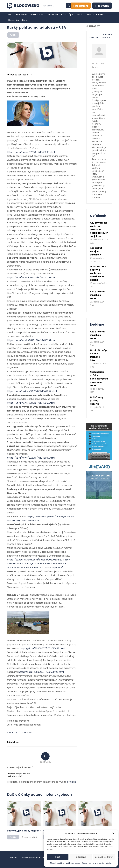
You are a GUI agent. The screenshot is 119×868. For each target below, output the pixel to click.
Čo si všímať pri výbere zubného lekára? (99, 355)
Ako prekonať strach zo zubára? (98, 295)
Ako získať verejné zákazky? (96, 251)
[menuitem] (11, 14)
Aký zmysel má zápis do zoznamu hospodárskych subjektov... (99, 229)
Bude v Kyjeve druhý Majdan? (24, 831)
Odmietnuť (81, 857)
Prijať (58, 857)
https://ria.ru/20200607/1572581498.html (42, 648)
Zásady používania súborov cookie (65, 863)
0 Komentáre (26, 733)
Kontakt (14, 858)
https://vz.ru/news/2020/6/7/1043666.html (31, 403)
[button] (113, 833)
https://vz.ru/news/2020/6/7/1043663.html (31, 152)
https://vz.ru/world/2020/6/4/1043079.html (31, 278)
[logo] (23, 6)
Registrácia (80, 6)
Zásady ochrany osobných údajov (97, 863)
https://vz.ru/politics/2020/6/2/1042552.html (32, 391)
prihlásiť (71, 782)
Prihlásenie (102, 6)
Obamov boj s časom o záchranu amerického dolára (98, 273)
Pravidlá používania (30, 858)
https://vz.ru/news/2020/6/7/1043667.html (31, 458)
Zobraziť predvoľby (104, 857)
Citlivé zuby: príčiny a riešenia (97, 401)
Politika (13, 35)
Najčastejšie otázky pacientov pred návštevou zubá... (99, 379)
